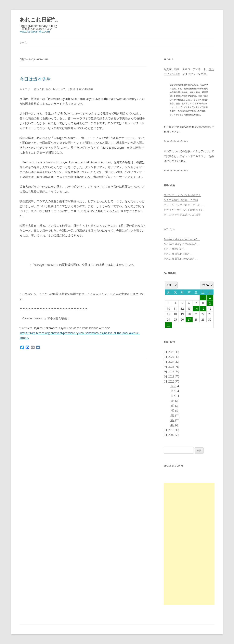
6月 (172, 415)
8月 (172, 406)
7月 (172, 410)
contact (202, 127)
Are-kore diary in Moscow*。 (181, 244)
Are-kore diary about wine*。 (182, 239)
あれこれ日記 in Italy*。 (178, 254)
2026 (171, 352)
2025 (171, 357)
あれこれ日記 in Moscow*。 (51, 89)
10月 (173, 396)
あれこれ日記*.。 (40, 20)
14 (196, 308)
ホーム (23, 42)
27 (189, 319)
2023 (171, 367)
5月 (172, 420)
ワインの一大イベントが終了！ (182, 195)
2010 (171, 430)
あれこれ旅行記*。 (175, 249)
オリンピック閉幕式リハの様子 (182, 215)
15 (203, 308)
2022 (171, 371)
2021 (171, 376)
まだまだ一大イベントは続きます (184, 210)
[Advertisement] (189, 544)
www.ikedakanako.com (35, 31)
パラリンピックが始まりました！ (184, 205)
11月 (173, 391)
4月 (172, 425)
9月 (172, 401)
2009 (171, 435)
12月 (173, 386)
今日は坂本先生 (35, 79)
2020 (171, 381)
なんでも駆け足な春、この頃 (181, 200)
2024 (171, 362)
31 (168, 325)
